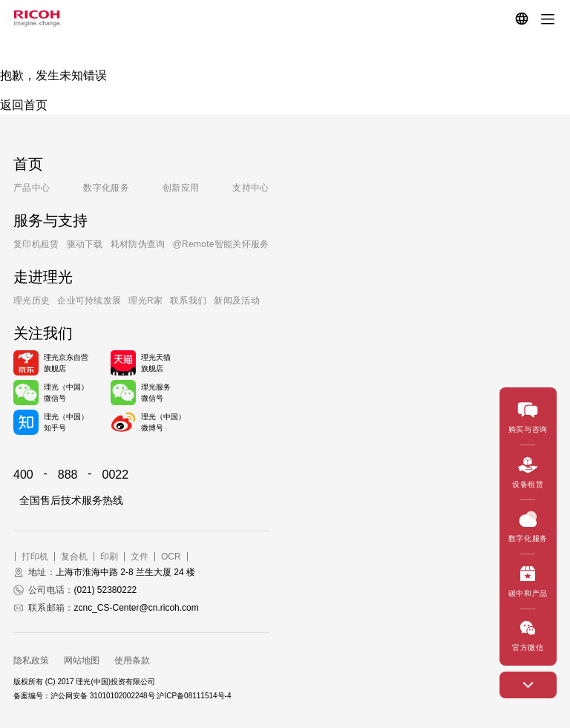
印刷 (109, 557)
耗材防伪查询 (138, 244)
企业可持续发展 (89, 301)
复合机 (74, 557)
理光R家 (145, 301)
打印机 (35, 557)
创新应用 (181, 188)
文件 (140, 557)
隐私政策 (31, 660)
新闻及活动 (237, 301)
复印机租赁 (36, 244)
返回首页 (24, 105)
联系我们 (188, 301)
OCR (171, 557)
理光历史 (32, 301)
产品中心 (32, 188)
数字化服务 (106, 188)
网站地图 (82, 660)
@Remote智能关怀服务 (221, 244)
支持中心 (250, 188)
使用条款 (132, 660)
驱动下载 (85, 244)
